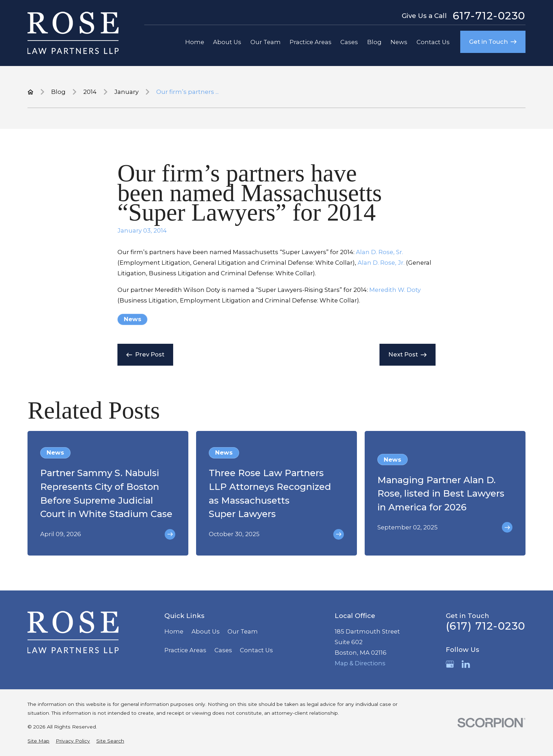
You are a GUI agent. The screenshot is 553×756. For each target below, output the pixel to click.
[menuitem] (38, 741)
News (133, 319)
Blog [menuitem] (374, 42)
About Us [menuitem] (227, 42)
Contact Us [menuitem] (433, 42)
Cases (223, 650)
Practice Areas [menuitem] (311, 42)
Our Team (243, 631)
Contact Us (256, 650)
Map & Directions (360, 663)
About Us (206, 631)
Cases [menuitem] (349, 42)
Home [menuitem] (195, 42)
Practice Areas (185, 650)
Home (174, 631)
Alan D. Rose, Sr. (379, 252)
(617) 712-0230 (486, 626)
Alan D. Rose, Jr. (381, 263)
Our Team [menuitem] (266, 42)
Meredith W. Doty (395, 290)
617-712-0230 (489, 16)
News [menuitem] (399, 42)
